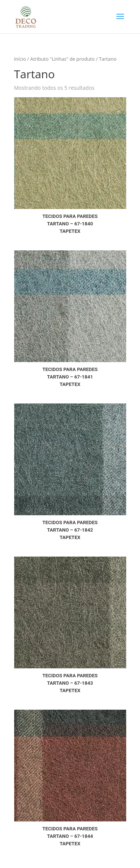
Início (20, 59)
